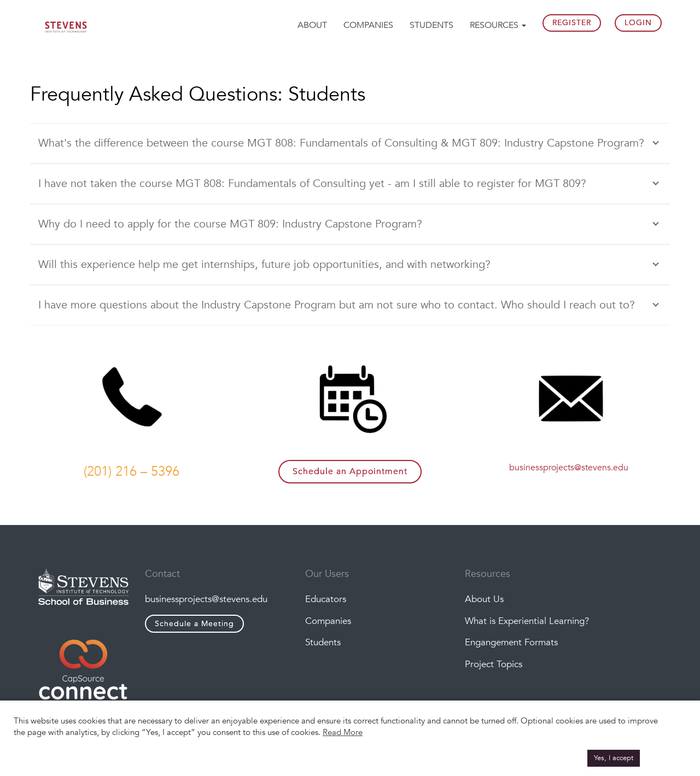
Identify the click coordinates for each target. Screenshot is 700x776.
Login (638, 23)
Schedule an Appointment (350, 471)
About (312, 25)
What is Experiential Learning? (527, 621)
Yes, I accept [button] (614, 758)
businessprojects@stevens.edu (569, 468)
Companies (368, 25)
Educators (326, 599)
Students (431, 25)
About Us (484, 599)
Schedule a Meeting (194, 624)
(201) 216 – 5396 (132, 472)
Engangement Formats (511, 643)
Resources (498, 25)
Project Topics (494, 664)
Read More (343, 732)
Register (572, 23)
